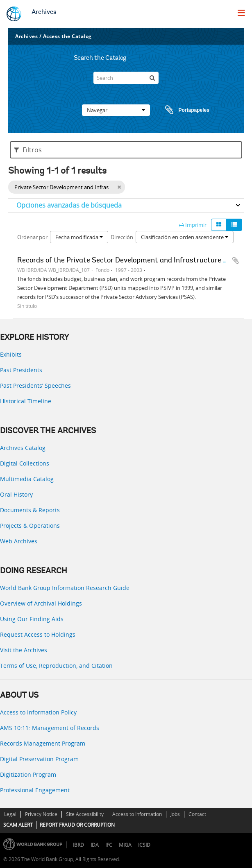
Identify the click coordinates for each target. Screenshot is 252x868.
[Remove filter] (119, 187)
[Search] (126, 78)
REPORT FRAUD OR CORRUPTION (77, 825)
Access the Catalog (67, 36)
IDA (95, 845)
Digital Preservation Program (39, 759)
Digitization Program (28, 774)
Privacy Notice (41, 814)
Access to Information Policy (38, 712)
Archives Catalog (23, 448)
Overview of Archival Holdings (41, 603)
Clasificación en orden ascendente (185, 237)
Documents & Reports (30, 510)
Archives (44, 12)
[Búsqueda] (152, 78)
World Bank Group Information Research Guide (65, 588)
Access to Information (137, 814)
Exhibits (11, 354)
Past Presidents (21, 370)
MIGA (125, 845)
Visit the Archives (24, 650)
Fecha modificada (79, 237)
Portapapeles (179, 110)
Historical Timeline (26, 401)
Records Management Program (43, 743)
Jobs (175, 814)
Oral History (16, 494)
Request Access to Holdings (38, 634)
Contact (197, 814)
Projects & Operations (30, 526)
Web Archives (19, 541)
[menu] (241, 13)
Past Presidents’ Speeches (35, 385)
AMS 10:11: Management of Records (50, 728)
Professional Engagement (35, 790)
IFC (109, 845)
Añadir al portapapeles (236, 260)
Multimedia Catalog (27, 479)
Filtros (28, 150)
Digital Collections (25, 463)
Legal (10, 814)
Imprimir (193, 225)
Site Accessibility (85, 814)
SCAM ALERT (18, 825)
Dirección (122, 237)
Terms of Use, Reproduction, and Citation (56, 666)
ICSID (144, 845)
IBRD (78, 845)
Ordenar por (32, 237)
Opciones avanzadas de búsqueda (69, 205)
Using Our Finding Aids (32, 619)
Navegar (116, 110)
